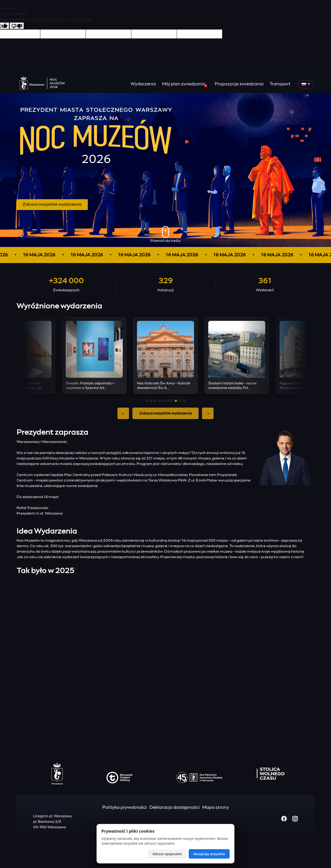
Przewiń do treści (165, 234)
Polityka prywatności (125, 808)
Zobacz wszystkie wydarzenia (52, 204)
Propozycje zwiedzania (239, 84)
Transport (280, 84)
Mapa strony (216, 808)
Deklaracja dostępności (175, 808)
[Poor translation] (17, 26)
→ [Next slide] (208, 413)
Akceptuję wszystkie (209, 854)
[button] (147, 401)
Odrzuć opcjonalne (167, 854)
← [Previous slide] (123, 413)
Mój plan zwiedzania (185, 85)
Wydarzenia (143, 84)
